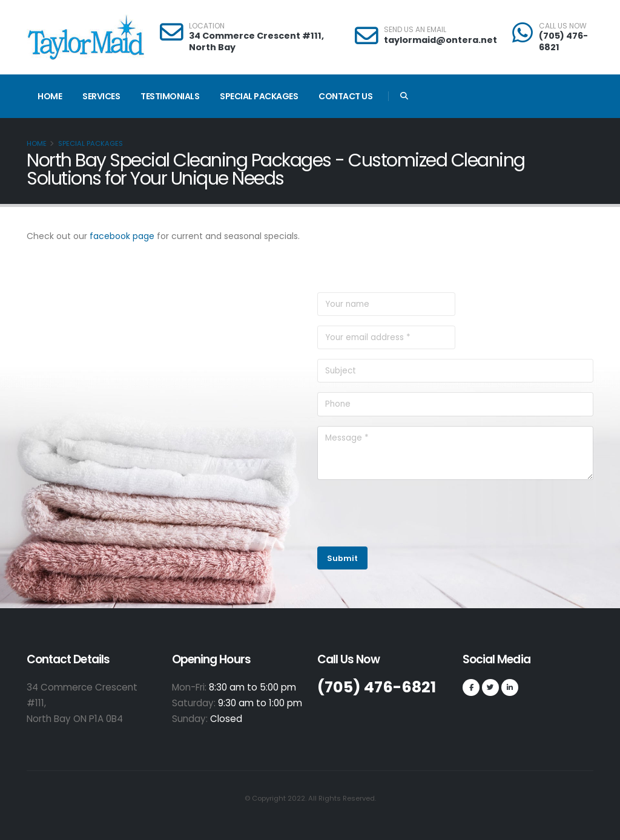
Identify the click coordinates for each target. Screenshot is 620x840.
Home (50, 96)
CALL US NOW (563, 26)
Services (101, 96)
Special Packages (259, 96)
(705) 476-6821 (563, 41)
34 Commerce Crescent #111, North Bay (256, 41)
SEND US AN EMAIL (415, 30)
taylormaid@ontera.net (440, 40)
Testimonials (170, 96)
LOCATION (207, 26)
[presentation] (409, 513)
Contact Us (345, 96)
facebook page (122, 236)
